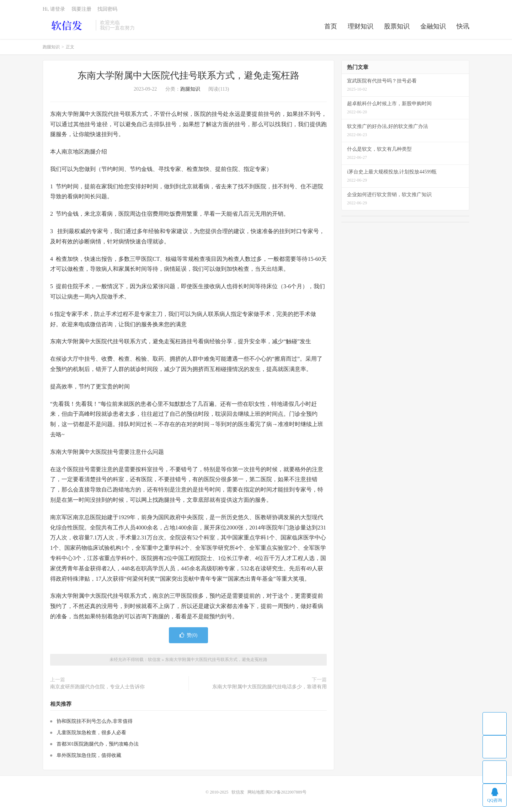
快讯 (463, 26)
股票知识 (397, 26)
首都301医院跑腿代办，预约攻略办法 (98, 744)
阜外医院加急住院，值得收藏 (89, 755)
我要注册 (81, 9)
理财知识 (361, 26)
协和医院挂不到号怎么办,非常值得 (95, 721)
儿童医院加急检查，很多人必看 (91, 733)
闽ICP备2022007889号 (286, 792)
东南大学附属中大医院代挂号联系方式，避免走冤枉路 (188, 76)
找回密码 (107, 9)
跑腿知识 (51, 47)
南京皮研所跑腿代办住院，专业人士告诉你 (97, 687)
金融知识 (433, 26)
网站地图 (256, 792)
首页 (331, 26)
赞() (188, 635)
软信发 (67, 25)
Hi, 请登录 (54, 9)
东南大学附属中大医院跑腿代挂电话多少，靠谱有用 (270, 687)
